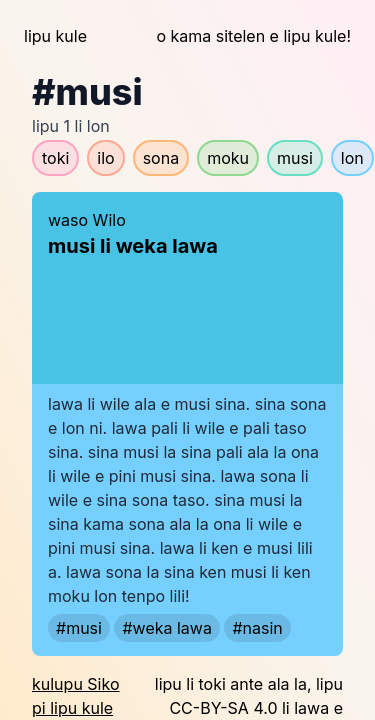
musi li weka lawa (133, 246)
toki (55, 158)
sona (161, 158)
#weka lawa (166, 628)
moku (228, 158)
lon (352, 158)
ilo (105, 158)
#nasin (257, 628)
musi (295, 158)
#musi (79, 628)
